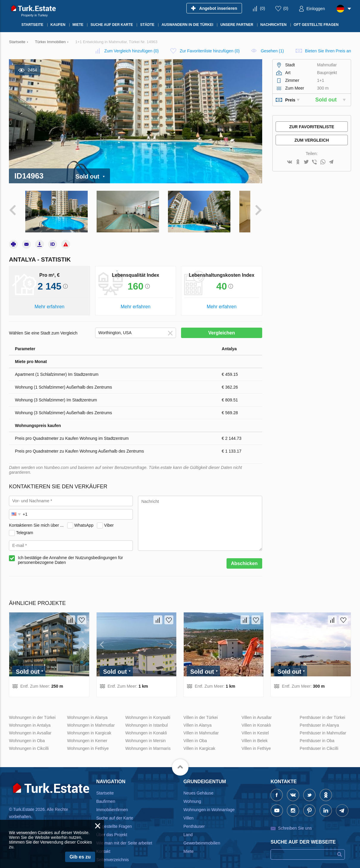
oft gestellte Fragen (114, 817)
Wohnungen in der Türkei (32, 708)
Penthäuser (194, 817)
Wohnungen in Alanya (87, 708)
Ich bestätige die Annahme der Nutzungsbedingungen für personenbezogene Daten (70, 551)
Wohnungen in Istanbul (146, 716)
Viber (109, 516)
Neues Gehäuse (198, 783)
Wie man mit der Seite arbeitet (124, 833)
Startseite (105, 783)
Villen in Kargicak (199, 739)
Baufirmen (106, 792)
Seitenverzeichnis (113, 850)
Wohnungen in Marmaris (148, 739)
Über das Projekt (112, 825)
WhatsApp (84, 516)
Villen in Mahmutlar (201, 723)
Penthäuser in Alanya (319, 716)
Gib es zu (80, 857)
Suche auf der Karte (115, 808)
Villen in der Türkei (201, 708)
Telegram (25, 523)
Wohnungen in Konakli (146, 723)
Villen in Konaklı (256, 716)
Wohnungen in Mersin (145, 731)
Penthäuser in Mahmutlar (323, 723)
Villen (188, 808)
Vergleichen (221, 324)
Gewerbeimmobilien (202, 833)
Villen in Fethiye (256, 739)
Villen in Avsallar (257, 708)
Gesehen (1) (272, 51)
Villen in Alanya (198, 716)
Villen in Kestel (255, 723)
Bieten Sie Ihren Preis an (328, 51)
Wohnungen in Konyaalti (148, 708)
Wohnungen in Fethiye (88, 739)
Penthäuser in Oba (317, 731)
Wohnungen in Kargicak (89, 723)
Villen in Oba (195, 731)
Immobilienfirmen (112, 800)
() (263, 8)
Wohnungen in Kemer (87, 731)
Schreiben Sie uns (295, 819)
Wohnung (192, 792)
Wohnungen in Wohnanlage (209, 800)
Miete (188, 842)
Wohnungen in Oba (27, 731)
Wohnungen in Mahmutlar (91, 716)
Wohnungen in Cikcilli (29, 739)
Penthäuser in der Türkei (322, 708)
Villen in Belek (255, 731)
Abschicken (244, 554)
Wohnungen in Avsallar (30, 723)
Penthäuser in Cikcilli (319, 739)
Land (188, 825)
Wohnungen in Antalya (30, 716)
